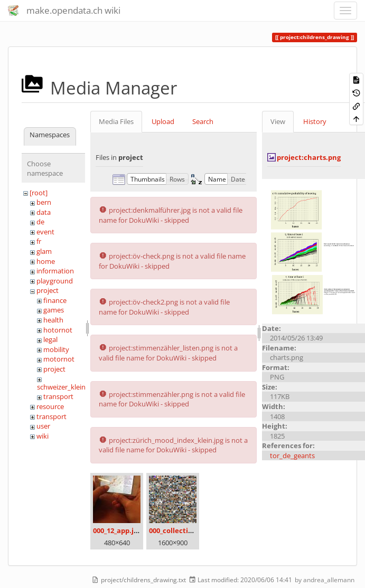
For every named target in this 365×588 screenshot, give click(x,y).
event (45, 232)
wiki (43, 436)
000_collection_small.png (191, 530)
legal (50, 339)
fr (39, 241)
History (315, 121)
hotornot (58, 330)
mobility (56, 349)
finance (55, 300)
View (278, 121)
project (48, 290)
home (46, 261)
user (43, 426)
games (54, 310)
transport (58, 396)
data (44, 212)
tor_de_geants (292, 456)
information (55, 271)
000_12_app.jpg (117, 530)
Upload (163, 121)
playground (55, 281)
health (53, 320)
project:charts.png (309, 157)
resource (50, 406)
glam (44, 251)
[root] (39, 193)
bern (44, 202)
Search (203, 121)
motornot (59, 359)
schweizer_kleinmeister (73, 387)
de (40, 222)
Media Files (116, 121)
